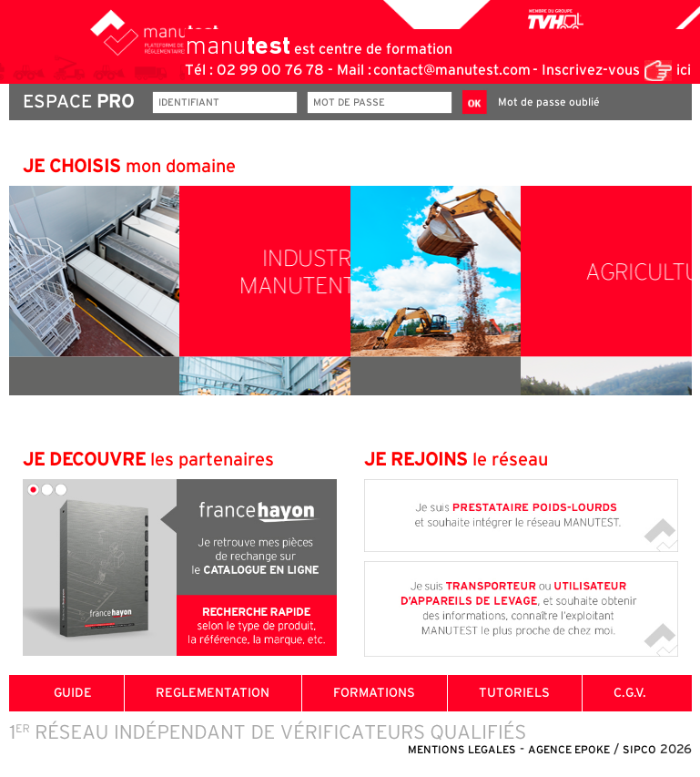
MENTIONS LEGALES (462, 750)
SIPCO (639, 750)
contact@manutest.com (452, 70)
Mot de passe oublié (549, 102)
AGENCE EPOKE (569, 750)
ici (684, 70)
